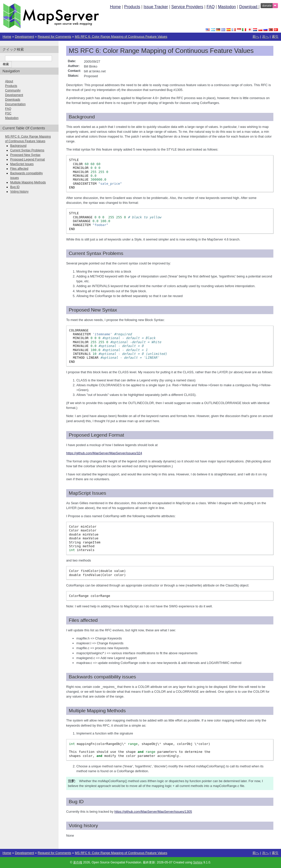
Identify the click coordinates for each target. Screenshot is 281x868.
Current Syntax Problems (27, 150)
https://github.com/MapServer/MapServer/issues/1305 (153, 812)
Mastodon (227, 7)
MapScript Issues (22, 164)
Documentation (15, 104)
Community (13, 90)
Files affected (19, 169)
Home (115, 7)
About (9, 81)
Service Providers (187, 7)
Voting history (19, 192)
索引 (275, 37)
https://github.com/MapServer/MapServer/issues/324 (104, 453)
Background (18, 146)
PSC (8, 113)
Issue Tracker (156, 7)
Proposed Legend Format (27, 159)
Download (249, 7)
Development (24, 37)
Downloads (13, 100)
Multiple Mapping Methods (28, 182)
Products (132, 7)
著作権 (78, 862)
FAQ (210, 7)
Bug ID (15, 187)
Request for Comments (54, 37)
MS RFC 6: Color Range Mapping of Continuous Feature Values (121, 37)
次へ (265, 37)
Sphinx (198, 862)
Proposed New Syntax (25, 155)
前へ (256, 37)
